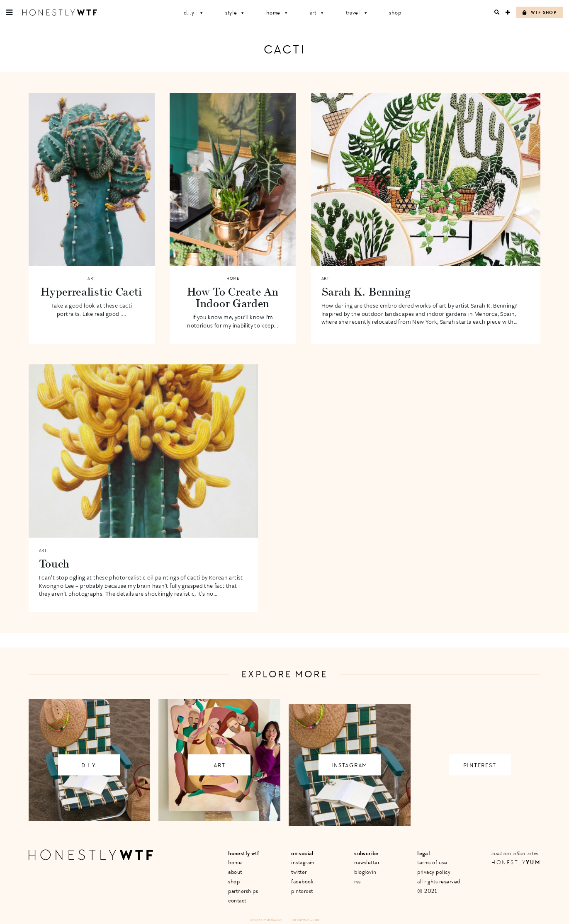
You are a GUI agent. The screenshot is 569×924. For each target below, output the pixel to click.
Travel (357, 13)
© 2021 (427, 891)
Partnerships (243, 891)
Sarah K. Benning (366, 291)
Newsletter (367, 862)
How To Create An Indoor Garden (233, 297)
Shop (395, 13)
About (235, 872)
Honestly (516, 862)
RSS (357, 882)
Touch (55, 563)
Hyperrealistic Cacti (91, 291)
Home (278, 13)
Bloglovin (365, 872)
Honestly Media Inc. (266, 920)
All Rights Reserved (439, 882)
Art (317, 13)
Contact (237, 901)
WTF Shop (540, 13)
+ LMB (315, 920)
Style (235, 13)
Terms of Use (432, 862)
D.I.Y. (194, 13)
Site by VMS (301, 920)
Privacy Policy (434, 872)
